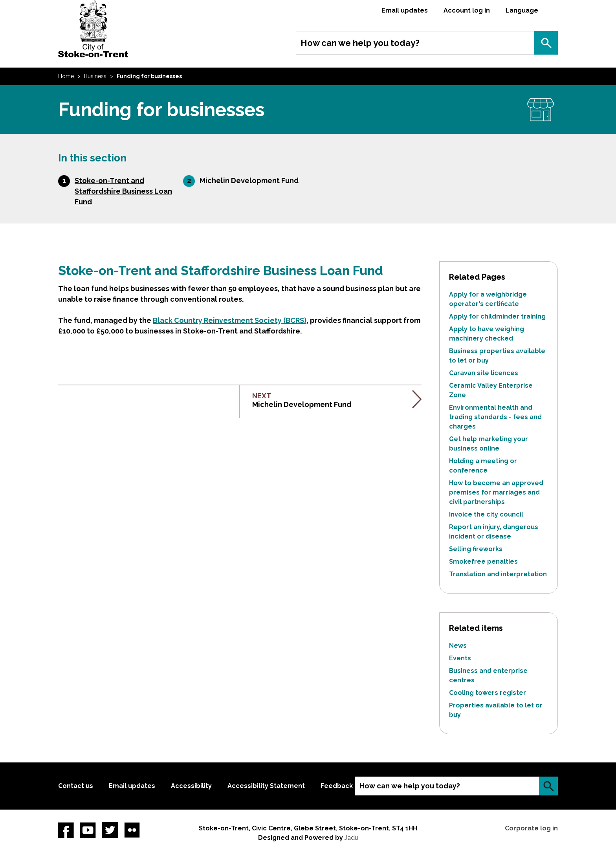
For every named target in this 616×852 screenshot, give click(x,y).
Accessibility (191, 786)
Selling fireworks (476, 549)
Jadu (351, 838)
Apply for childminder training (497, 316)
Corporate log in (531, 828)
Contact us (76, 786)
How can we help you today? (360, 43)
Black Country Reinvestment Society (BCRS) (230, 320)
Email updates (405, 10)
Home (66, 76)
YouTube (88, 830)
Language (522, 10)
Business (95, 76)
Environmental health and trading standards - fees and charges (495, 417)
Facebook (66, 830)
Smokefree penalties (483, 562)
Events (460, 658)
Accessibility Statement (266, 786)
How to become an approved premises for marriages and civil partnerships (496, 492)
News (458, 646)
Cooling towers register (488, 693)
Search (546, 43)
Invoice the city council (486, 514)
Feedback (337, 786)
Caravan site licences (484, 373)
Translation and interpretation (498, 574)
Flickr (132, 830)
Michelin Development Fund (249, 180)
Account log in (467, 10)
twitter (110, 830)
